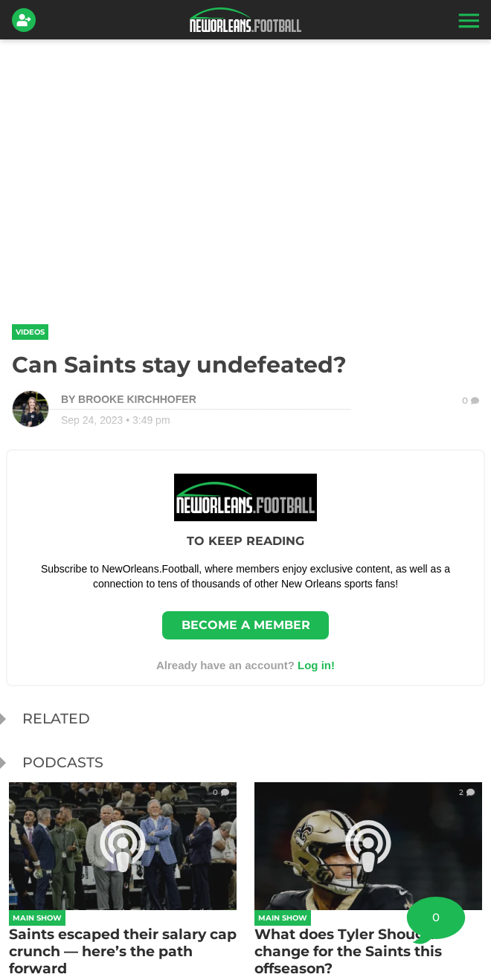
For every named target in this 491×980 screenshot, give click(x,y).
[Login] (27, 20)
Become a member (246, 625)
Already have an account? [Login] (245, 665)
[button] (467, 20)
